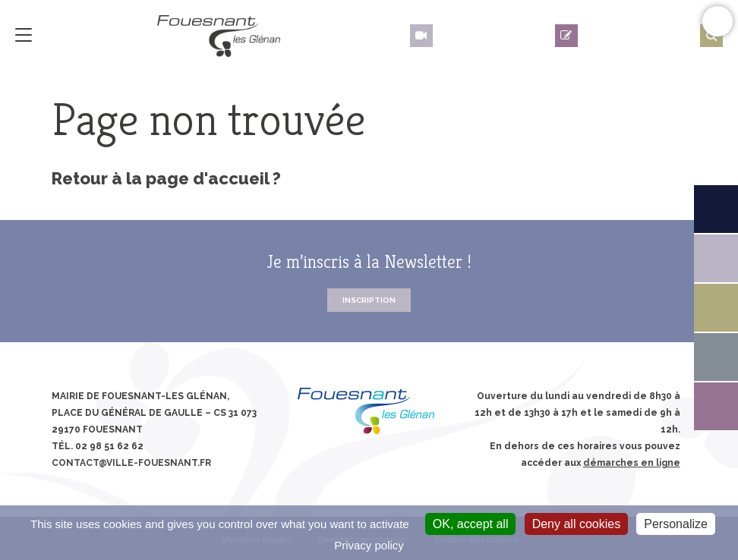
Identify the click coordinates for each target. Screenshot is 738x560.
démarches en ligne (632, 463)
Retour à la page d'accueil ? (166, 178)
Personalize (676, 524)
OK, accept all (471, 524)
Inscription (369, 300)
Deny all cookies (577, 524)
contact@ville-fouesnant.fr (131, 463)
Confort (717, 21)
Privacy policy (369, 545)
